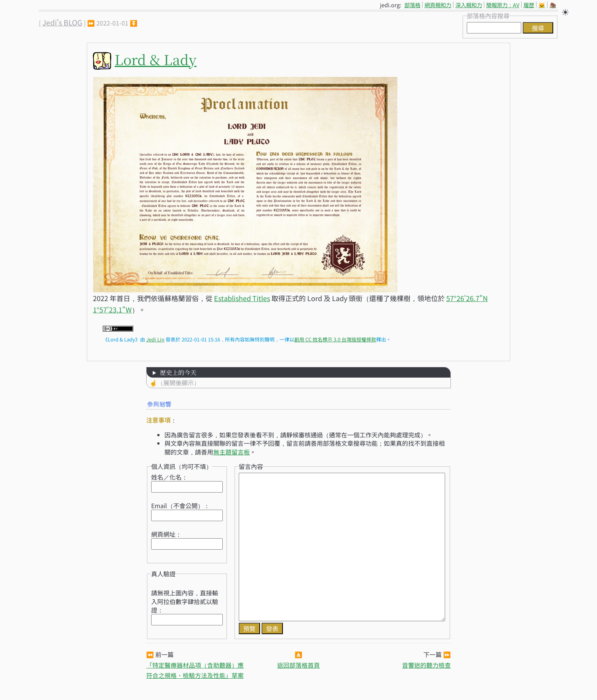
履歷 (529, 5)
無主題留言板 (231, 452)
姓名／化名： (169, 477)
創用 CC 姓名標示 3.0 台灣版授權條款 (335, 339)
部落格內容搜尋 (488, 16)
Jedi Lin (155, 339)
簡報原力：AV (503, 5)
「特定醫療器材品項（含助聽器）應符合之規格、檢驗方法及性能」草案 (195, 670)
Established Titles (242, 298)
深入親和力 (469, 5)
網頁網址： (166, 534)
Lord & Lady (156, 59)
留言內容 (251, 466)
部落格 (412, 5)
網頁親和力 (438, 5)
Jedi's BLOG (62, 22)
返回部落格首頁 (298, 665)
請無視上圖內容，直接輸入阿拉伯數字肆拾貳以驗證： (185, 601)
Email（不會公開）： (180, 505)
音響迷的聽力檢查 (426, 665)
